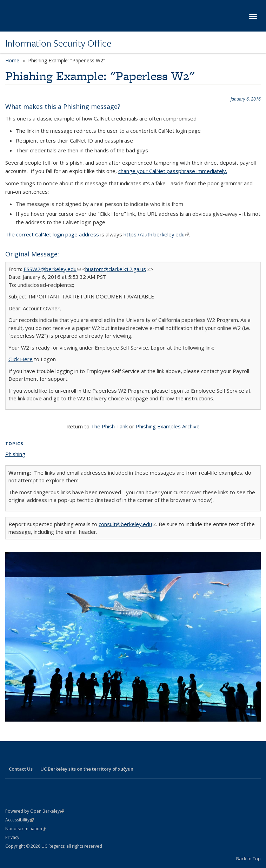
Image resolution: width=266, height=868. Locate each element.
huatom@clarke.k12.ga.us (118, 269)
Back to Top (248, 859)
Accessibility (19, 820)
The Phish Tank (109, 426)
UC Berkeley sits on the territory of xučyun (87, 769)
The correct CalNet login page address (52, 234)
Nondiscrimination (26, 829)
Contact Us (21, 769)
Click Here (21, 359)
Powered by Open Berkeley (35, 811)
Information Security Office (58, 43)
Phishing (15, 454)
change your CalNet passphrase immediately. (173, 171)
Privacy (12, 837)
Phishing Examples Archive (168, 426)
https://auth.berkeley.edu (156, 234)
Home (12, 60)
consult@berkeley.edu (127, 524)
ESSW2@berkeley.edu (52, 269)
